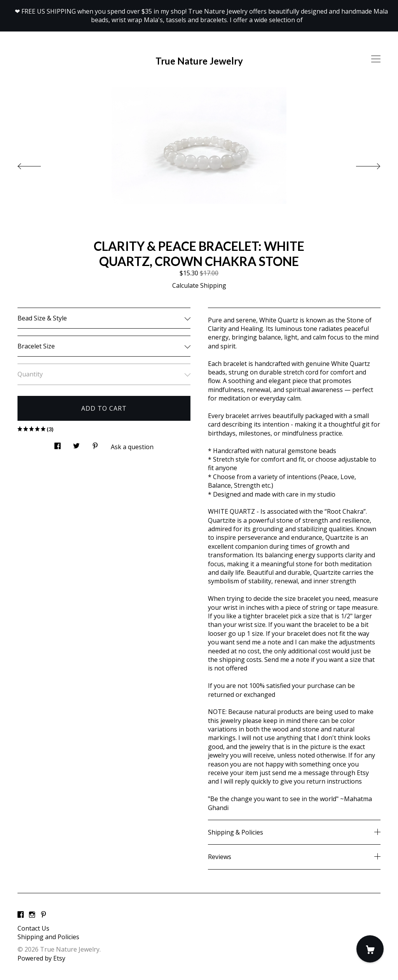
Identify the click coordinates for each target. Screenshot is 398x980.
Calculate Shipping (199, 285)
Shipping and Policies (48, 937)
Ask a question (132, 447)
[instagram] (32, 915)
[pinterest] (44, 915)
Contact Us (33, 928)
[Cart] (370, 949)
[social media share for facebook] (58, 444)
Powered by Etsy (41, 958)
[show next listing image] (361, 164)
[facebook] (21, 915)
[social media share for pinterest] (95, 444)
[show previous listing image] (37, 164)
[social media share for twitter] (76, 444)
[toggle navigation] (376, 59)
